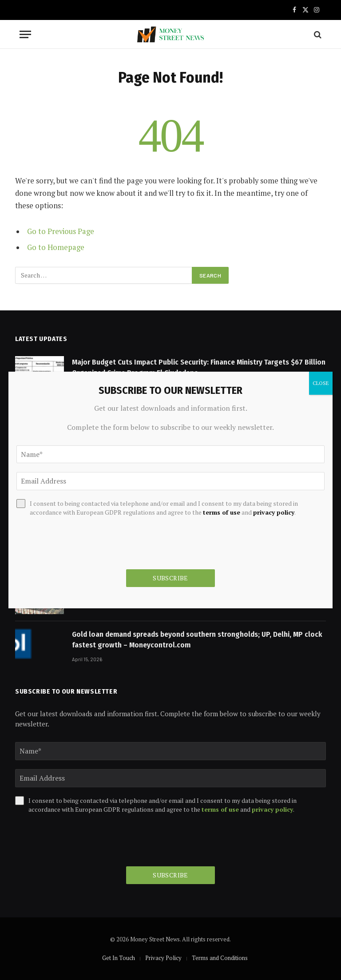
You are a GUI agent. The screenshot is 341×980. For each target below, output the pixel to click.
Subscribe (170, 875)
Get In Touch (119, 958)
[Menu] (25, 34)
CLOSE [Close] (321, 383)
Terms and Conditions (220, 958)
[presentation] (83, 840)
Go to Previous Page (61, 231)
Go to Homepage (56, 247)
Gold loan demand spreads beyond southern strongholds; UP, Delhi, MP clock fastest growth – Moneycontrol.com (197, 640)
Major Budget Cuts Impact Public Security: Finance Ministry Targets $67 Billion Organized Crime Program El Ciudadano (199, 367)
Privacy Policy (163, 958)
